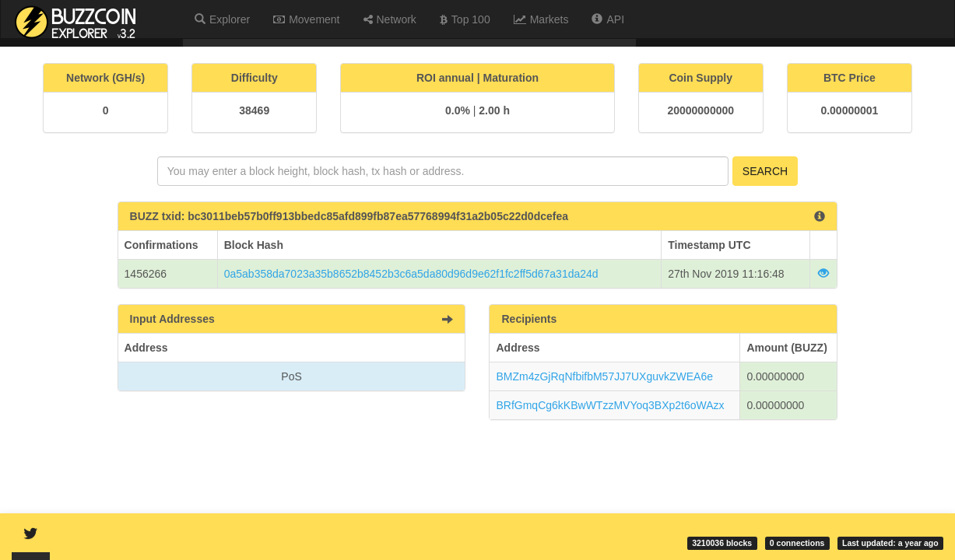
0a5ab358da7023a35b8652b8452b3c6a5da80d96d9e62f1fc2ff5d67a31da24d (411, 274)
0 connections (797, 543)
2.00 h (494, 110)
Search (765, 171)
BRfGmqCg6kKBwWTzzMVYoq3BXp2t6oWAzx (610, 405)
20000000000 (700, 110)
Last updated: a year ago (890, 543)
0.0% (458, 110)
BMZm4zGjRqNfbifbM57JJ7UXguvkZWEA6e (604, 376)
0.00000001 (849, 110)
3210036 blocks (722, 543)
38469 (254, 110)
